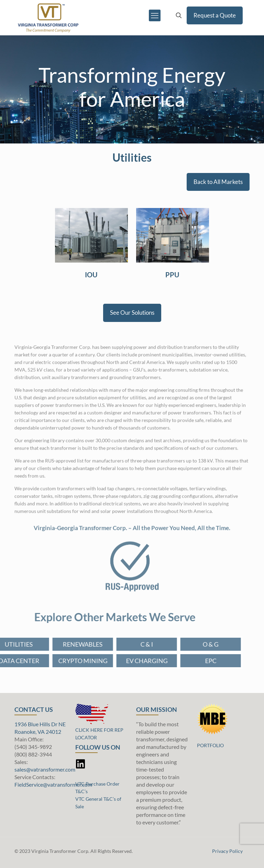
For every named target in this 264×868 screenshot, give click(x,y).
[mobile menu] (155, 15)
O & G (190, 644)
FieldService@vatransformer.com (53, 784)
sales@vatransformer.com (45, 769)
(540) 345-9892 (33, 747)
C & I (126, 644)
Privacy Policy (227, 851)
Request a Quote (215, 15)
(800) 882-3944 (33, 754)
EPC (190, 661)
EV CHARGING (126, 661)
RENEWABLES (62, 644)
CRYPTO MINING (62, 661)
